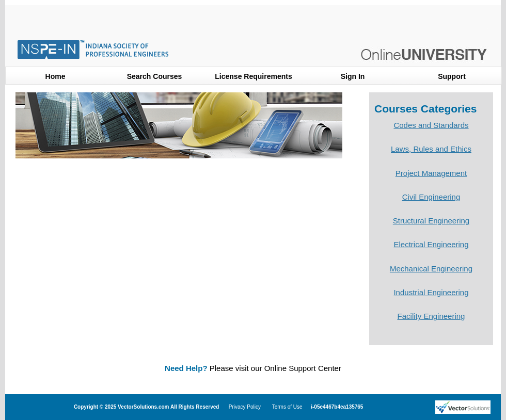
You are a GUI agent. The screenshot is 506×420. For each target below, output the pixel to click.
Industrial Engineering (431, 292)
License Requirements (253, 76)
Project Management (431, 173)
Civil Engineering (431, 197)
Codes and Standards (431, 125)
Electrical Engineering (431, 244)
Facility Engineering (431, 316)
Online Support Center (303, 368)
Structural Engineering (431, 221)
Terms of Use (287, 407)
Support (452, 76)
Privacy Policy (245, 407)
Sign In (353, 76)
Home (56, 76)
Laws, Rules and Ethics (431, 149)
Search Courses (155, 76)
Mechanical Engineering (431, 269)
